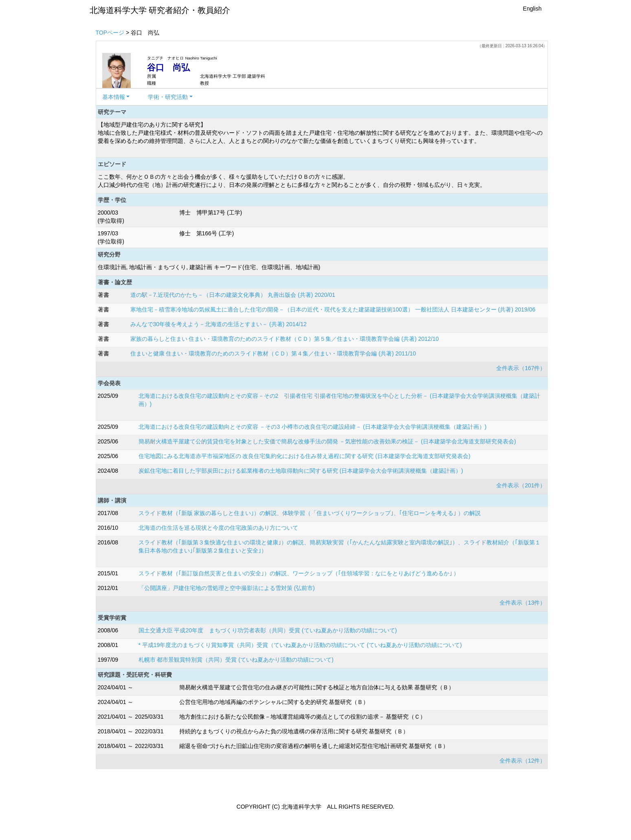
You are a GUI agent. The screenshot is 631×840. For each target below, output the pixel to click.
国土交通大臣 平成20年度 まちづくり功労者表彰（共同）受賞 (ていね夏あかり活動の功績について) (268, 630)
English (532, 9)
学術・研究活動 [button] (168, 97)
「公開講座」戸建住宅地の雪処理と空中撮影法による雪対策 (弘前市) (227, 588)
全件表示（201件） (521, 485)
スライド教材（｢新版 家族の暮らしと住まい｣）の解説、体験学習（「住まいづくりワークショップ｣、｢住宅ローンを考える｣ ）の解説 (310, 513)
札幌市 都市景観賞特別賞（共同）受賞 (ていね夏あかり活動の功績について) (236, 660)
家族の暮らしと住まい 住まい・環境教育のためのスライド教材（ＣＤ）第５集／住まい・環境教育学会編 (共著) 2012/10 (285, 339)
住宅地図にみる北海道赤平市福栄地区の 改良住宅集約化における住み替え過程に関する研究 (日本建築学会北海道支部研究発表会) (305, 456)
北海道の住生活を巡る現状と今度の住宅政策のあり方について (218, 528)
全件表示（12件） (523, 761)
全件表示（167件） (521, 368)
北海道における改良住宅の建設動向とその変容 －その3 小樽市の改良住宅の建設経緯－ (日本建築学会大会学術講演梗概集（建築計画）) (313, 427)
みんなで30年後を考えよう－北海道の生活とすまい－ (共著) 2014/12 (219, 324)
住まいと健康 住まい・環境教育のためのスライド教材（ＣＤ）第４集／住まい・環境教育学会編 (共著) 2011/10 (273, 353)
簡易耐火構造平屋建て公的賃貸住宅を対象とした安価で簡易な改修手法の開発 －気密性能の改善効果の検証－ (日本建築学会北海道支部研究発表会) (327, 441)
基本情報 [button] (114, 97)
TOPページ (110, 33)
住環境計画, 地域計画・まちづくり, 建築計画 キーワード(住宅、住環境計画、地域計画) (209, 267)
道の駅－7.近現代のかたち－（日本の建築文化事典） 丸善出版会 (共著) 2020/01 (233, 295)
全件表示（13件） (523, 603)
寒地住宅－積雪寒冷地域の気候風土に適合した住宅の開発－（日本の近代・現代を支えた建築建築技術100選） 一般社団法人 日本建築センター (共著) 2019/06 (333, 309)
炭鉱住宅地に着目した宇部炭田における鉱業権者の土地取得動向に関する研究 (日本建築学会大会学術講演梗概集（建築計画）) (301, 471)
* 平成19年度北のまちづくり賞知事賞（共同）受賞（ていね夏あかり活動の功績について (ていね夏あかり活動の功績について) (300, 645)
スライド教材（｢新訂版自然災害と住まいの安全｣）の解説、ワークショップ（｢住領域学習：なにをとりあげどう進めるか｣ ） (299, 573)
